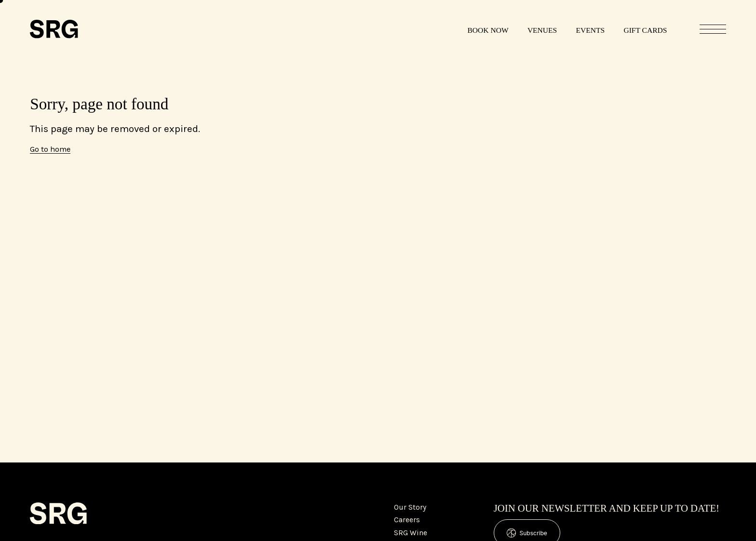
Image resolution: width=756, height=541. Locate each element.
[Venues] (542, 29)
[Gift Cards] (645, 29)
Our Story (410, 507)
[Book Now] (488, 29)
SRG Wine (411, 533)
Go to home (50, 149)
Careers (407, 520)
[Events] (590, 29)
